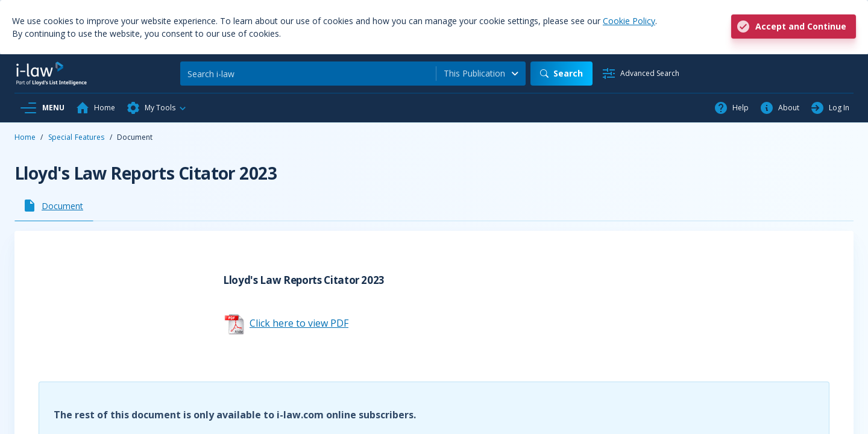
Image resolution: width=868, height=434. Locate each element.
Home (25, 137)
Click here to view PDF (299, 323)
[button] (157, 108)
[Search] (308, 74)
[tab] (54, 206)
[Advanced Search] (640, 74)
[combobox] (481, 74)
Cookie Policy (629, 21)
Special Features (77, 137)
